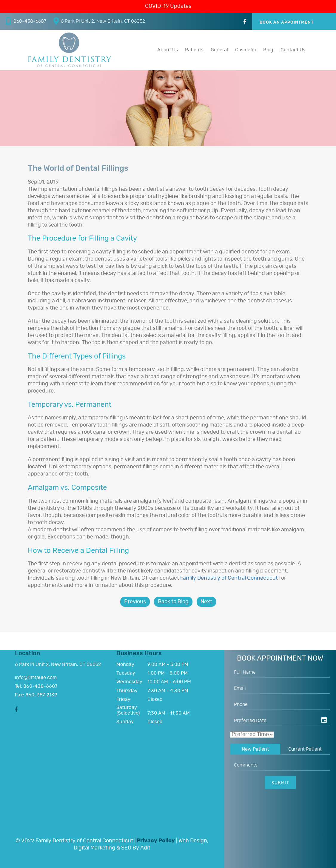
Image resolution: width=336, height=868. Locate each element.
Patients (194, 50)
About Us (168, 50)
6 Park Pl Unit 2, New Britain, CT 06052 (99, 21)
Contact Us (293, 50)
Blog (268, 50)
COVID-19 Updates (168, 6)
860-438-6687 (26, 21)
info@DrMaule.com (36, 678)
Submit (280, 783)
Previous (135, 602)
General (219, 50)
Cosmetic (246, 50)
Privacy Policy (156, 841)
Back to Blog (173, 602)
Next (206, 602)
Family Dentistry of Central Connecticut (229, 578)
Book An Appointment (287, 22)
